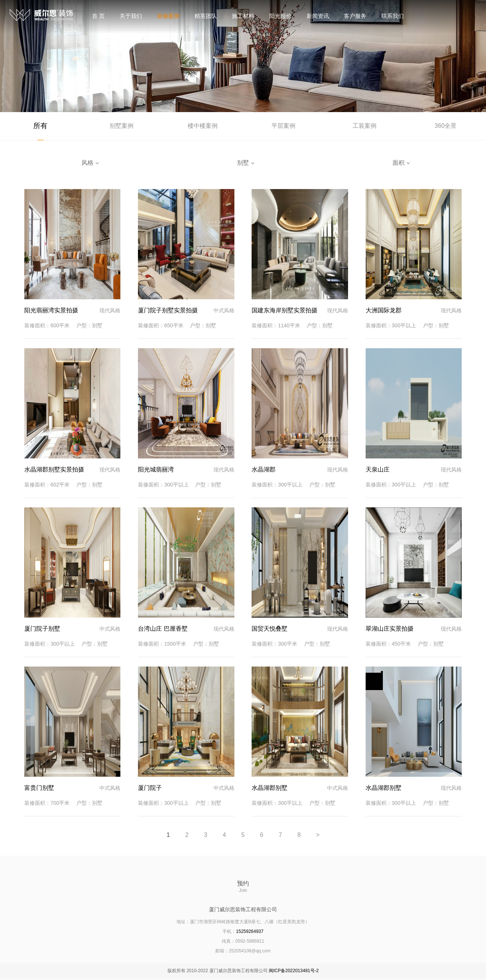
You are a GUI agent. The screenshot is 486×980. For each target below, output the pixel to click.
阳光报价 (280, 16)
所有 (40, 127)
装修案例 (168, 16)
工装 (364, 127)
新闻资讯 (318, 16)
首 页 (98, 16)
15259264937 (250, 933)
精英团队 (206, 16)
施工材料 (243, 16)
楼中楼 (203, 127)
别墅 (121, 127)
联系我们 (393, 16)
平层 (283, 127)
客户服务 (355, 16)
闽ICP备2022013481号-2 (294, 973)
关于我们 (131, 16)
